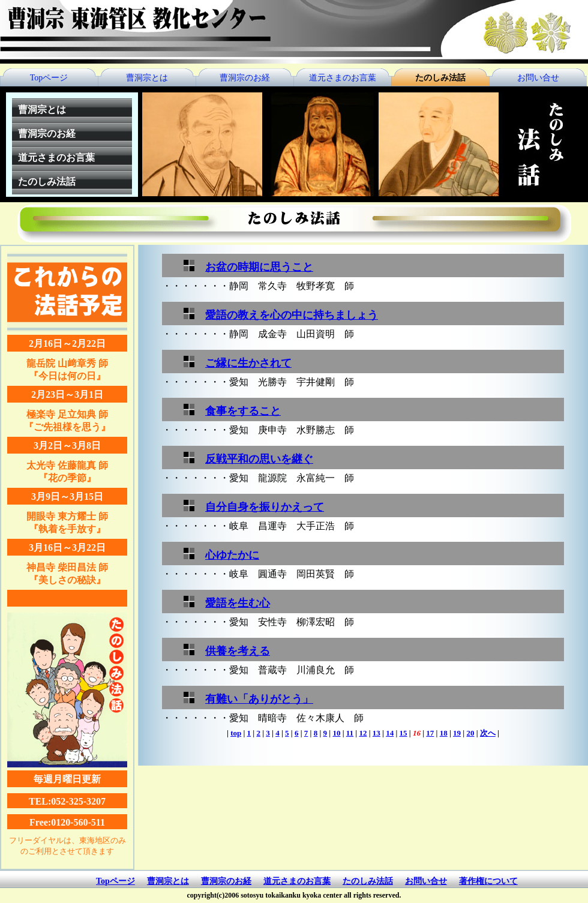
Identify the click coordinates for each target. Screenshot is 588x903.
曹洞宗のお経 (245, 78)
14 (390, 733)
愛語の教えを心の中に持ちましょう (292, 315)
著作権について (488, 881)
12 (363, 733)
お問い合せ (538, 78)
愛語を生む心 (238, 603)
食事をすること (243, 411)
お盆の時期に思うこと (259, 267)
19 (457, 733)
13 (376, 733)
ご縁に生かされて (248, 363)
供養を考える (238, 651)
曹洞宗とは (147, 78)
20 (470, 733)
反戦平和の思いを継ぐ (259, 459)
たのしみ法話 (440, 78)
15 (403, 733)
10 (336, 733)
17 (430, 733)
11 (350, 733)
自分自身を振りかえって (265, 507)
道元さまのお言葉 (343, 78)
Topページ (49, 78)
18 (444, 733)
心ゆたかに (232, 555)
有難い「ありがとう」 (259, 699)
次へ (488, 733)
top (236, 733)
